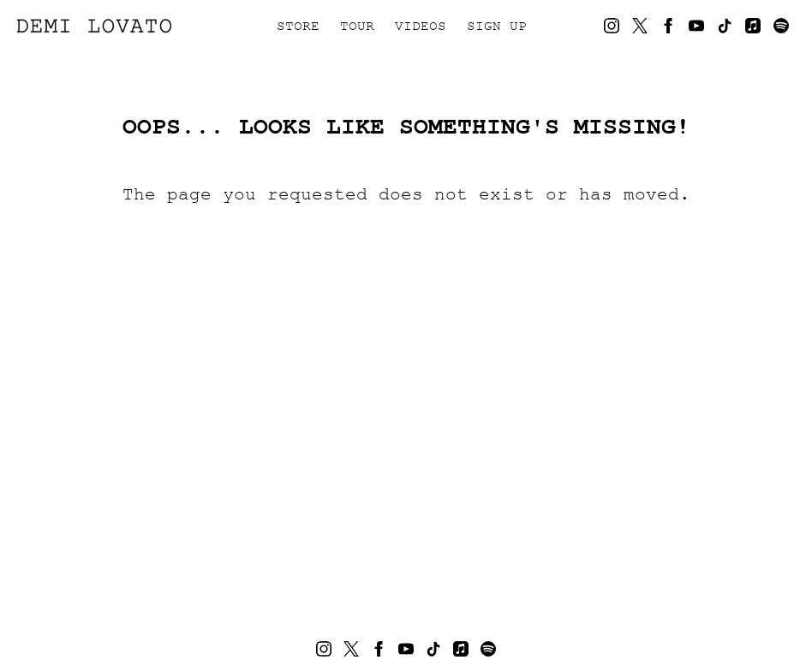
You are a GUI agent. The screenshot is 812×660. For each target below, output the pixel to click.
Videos (421, 26)
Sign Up (497, 26)
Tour (357, 26)
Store (298, 26)
